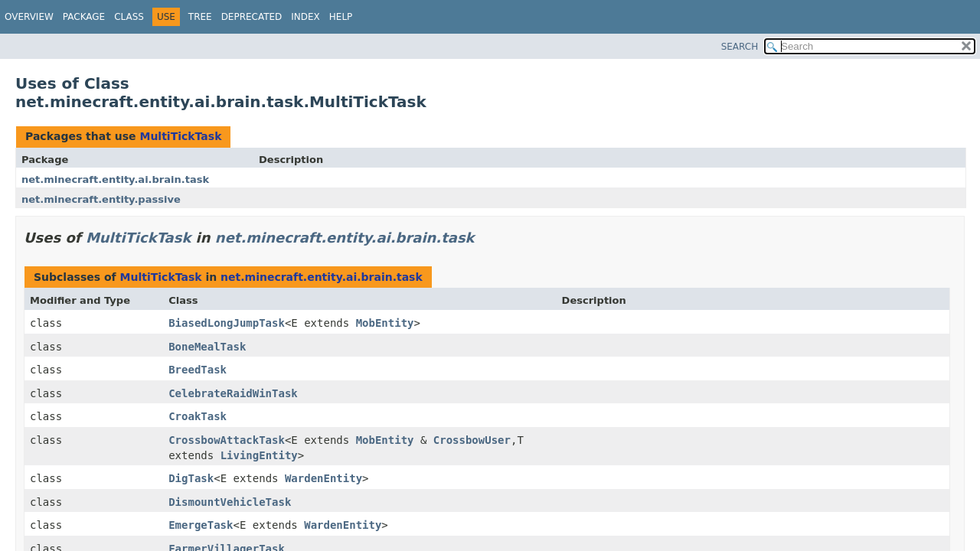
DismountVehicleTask (230, 502)
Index (305, 17)
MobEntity (385, 323)
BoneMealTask (207, 347)
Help (341, 17)
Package (84, 17)
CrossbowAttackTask (227, 440)
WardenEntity (323, 478)
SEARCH (740, 47)
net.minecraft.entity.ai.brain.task (115, 179)
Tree (200, 17)
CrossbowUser (472, 440)
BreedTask (198, 370)
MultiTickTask (180, 136)
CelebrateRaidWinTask (233, 393)
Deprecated (252, 17)
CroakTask (198, 416)
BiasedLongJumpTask (227, 323)
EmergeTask (201, 525)
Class (129, 17)
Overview (29, 17)
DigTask (191, 478)
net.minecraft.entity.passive (101, 199)
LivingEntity (259, 455)
